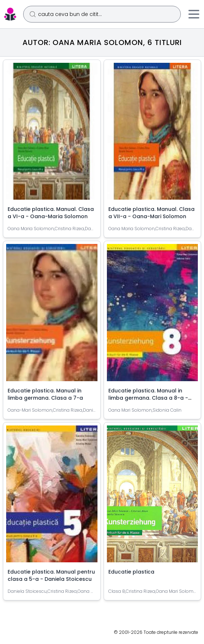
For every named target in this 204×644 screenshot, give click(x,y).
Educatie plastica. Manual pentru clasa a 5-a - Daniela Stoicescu (51, 575)
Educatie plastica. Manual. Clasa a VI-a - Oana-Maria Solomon (51, 213)
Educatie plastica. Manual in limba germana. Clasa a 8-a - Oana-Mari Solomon (148, 398)
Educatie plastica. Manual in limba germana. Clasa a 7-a (45, 394)
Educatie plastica (131, 572)
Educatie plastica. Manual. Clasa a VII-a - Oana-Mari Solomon (151, 213)
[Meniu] (194, 14)
